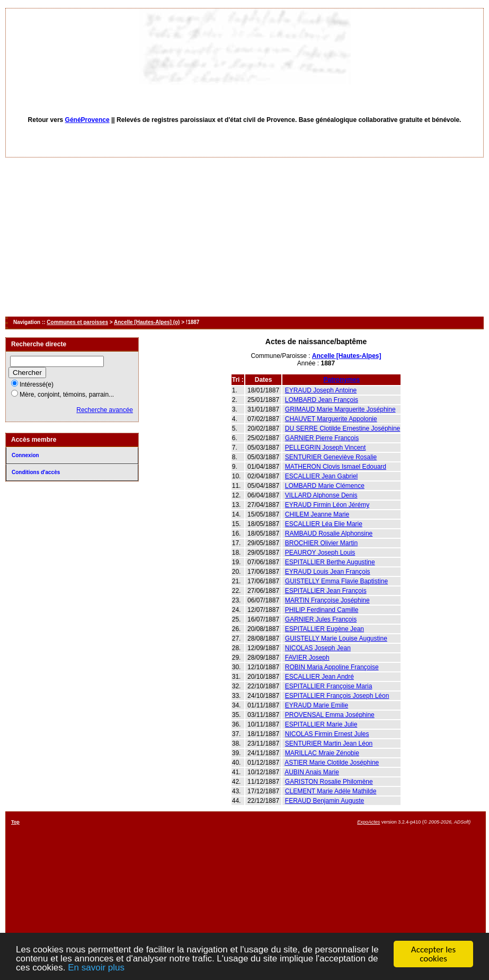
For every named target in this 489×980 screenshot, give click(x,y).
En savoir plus (96, 968)
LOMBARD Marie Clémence (325, 486)
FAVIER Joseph (307, 658)
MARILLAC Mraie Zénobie (322, 753)
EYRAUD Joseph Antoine (321, 390)
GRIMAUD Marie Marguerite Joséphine (340, 409)
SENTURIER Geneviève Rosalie (331, 457)
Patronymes (342, 380)
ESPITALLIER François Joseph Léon (337, 696)
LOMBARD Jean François (322, 400)
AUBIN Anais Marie (312, 772)
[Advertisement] (244, 237)
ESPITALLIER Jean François (326, 591)
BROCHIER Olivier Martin (321, 543)
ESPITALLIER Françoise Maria (329, 686)
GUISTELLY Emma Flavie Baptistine (336, 581)
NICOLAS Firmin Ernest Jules (327, 734)
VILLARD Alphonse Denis (321, 495)
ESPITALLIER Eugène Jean (324, 629)
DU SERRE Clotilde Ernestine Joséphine (343, 428)
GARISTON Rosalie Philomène (329, 782)
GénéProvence (87, 120)
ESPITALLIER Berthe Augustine (330, 562)
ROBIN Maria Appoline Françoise (332, 667)
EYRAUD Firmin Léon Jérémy (327, 505)
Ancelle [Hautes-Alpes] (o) (147, 322)
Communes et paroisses (77, 322)
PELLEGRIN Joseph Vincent (326, 448)
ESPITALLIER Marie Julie (321, 724)
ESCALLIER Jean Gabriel (321, 476)
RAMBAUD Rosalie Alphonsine (329, 533)
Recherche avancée (105, 410)
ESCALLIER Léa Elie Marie (324, 524)
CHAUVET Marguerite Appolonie (331, 419)
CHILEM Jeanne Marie (317, 514)
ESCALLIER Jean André (319, 677)
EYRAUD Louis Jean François (328, 572)
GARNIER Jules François (321, 619)
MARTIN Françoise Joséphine (327, 600)
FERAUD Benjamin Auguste (324, 801)
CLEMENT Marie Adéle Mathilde (331, 791)
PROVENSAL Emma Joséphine (330, 715)
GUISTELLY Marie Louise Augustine (336, 638)
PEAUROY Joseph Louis (320, 553)
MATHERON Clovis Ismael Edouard (336, 467)
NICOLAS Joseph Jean (318, 648)
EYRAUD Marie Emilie (317, 705)
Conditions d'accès (36, 472)
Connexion (25, 455)
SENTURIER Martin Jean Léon (329, 743)
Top (15, 822)
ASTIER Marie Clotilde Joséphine (332, 763)
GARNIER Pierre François (322, 438)
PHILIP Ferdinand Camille (322, 610)
